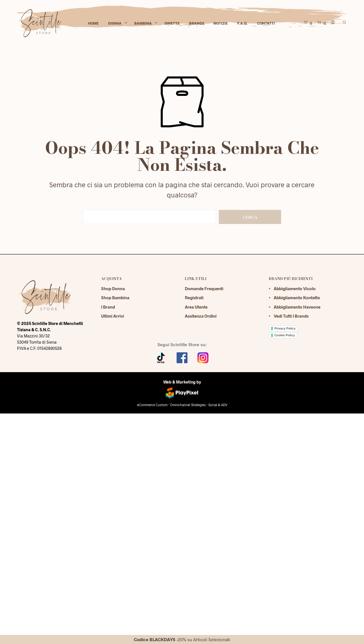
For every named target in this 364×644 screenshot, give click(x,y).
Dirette (172, 23)
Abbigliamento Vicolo (295, 288)
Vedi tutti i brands (291, 316)
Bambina (143, 23)
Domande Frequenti (204, 288)
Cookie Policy (285, 335)
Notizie (221, 23)
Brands (197, 23)
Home (93, 23)
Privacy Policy (285, 328)
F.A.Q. (242, 23)
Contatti (266, 23)
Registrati (194, 298)
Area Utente (196, 307)
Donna (115, 23)
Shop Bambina (115, 298)
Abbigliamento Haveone (297, 307)
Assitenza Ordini (201, 316)
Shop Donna (113, 288)
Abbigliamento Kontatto (297, 298)
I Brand (108, 307)
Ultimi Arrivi (113, 316)
